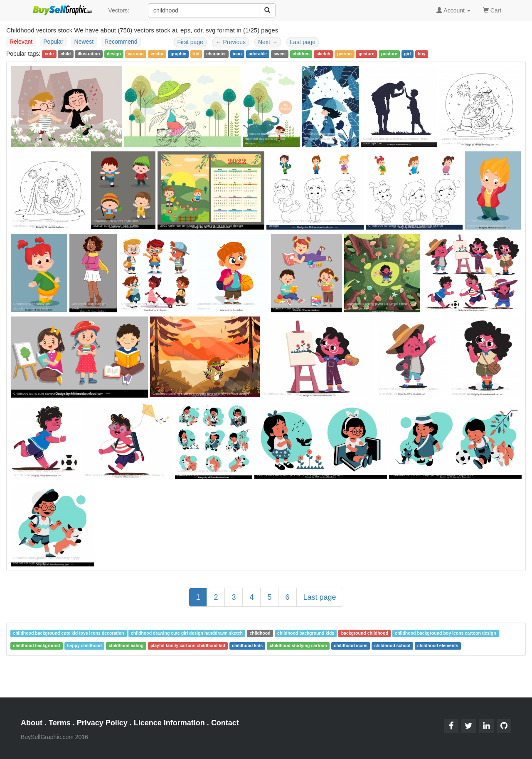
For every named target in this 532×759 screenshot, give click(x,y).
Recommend (121, 42)
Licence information (169, 723)
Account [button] (453, 10)
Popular (53, 42)
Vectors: (119, 10)
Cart (492, 10)
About (32, 723)
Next (268, 42)
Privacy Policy (102, 723)
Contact (225, 723)
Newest (84, 42)
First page (190, 42)
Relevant (21, 42)
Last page (303, 42)
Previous (231, 42)
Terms (60, 723)
